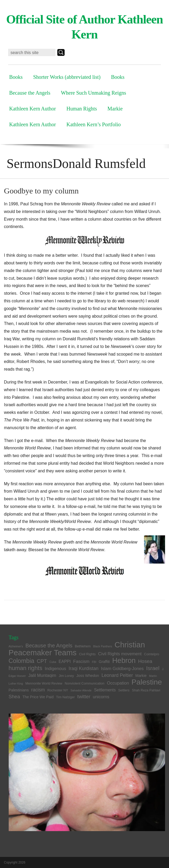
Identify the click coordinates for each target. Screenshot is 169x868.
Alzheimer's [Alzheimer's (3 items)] (16, 646)
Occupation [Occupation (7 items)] (118, 683)
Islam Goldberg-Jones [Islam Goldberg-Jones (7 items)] (122, 669)
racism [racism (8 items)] (38, 690)
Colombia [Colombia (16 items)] (22, 661)
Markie (115, 109)
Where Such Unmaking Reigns (94, 93)
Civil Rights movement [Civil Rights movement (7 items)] (120, 654)
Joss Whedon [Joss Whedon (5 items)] (88, 676)
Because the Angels (30, 93)
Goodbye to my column (41, 191)
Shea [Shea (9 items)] (14, 697)
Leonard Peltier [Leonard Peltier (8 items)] (117, 675)
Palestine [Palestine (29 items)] (147, 682)
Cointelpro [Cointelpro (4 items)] (152, 654)
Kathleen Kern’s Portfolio (94, 124)
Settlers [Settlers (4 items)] (124, 690)
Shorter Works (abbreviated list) (67, 77)
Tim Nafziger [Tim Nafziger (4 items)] (65, 697)
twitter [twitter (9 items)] (84, 697)
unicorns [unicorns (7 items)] (101, 697)
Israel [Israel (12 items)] (153, 668)
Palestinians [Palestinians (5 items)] (19, 690)
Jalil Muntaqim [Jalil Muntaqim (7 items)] (42, 675)
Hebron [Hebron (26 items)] (124, 660)
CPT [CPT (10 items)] (42, 661)
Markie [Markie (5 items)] (141, 676)
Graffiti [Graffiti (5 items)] (104, 662)
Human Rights (82, 109)
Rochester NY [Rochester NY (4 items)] (58, 690)
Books (16, 77)
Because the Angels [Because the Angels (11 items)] (49, 646)
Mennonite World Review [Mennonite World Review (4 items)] (44, 683)
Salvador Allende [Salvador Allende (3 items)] (81, 690)
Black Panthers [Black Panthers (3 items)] (103, 646)
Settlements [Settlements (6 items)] (105, 690)
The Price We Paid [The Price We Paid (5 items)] (38, 697)
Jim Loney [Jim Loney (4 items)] (66, 676)
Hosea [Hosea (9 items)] (145, 661)
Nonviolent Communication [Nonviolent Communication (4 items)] (84, 683)
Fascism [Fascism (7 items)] (81, 661)
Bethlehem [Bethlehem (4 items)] (83, 646)
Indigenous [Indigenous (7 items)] (55, 669)
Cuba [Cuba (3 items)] (53, 662)
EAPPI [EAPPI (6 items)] (65, 661)
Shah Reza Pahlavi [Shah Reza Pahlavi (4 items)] (146, 690)
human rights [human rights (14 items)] (25, 668)
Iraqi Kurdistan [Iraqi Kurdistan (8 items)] (84, 668)
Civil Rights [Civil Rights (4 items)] (87, 654)
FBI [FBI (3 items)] (94, 662)
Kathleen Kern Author (33, 109)
